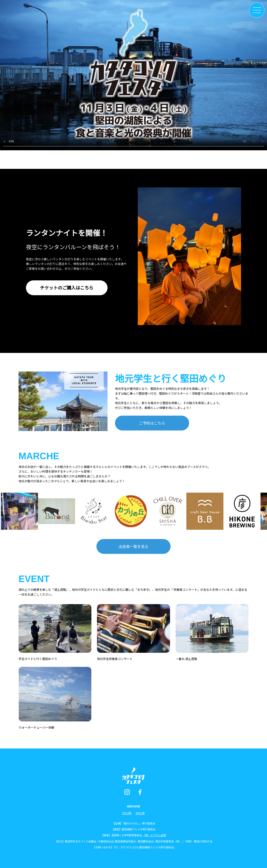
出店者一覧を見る (133, 546)
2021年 (140, 813)
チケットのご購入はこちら (67, 288)
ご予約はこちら (152, 423)
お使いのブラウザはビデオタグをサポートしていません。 (133, 75)
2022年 (127, 813)
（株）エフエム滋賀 (154, 835)
